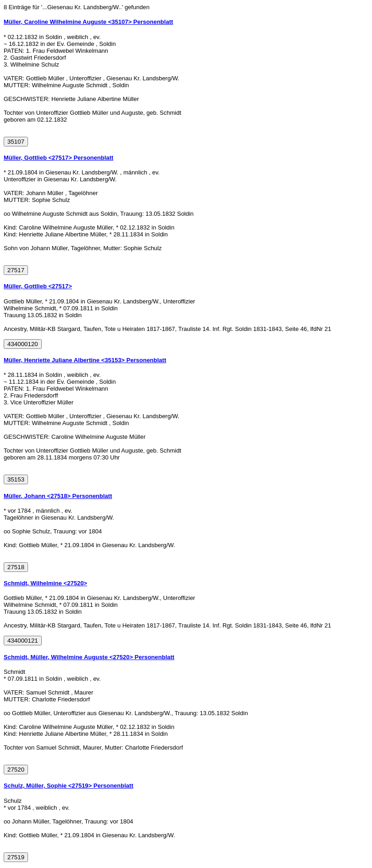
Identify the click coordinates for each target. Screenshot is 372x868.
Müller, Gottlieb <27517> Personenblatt (58, 158)
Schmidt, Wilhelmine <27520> (45, 583)
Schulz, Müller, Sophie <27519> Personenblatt (68, 786)
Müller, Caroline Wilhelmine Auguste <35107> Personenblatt (88, 22)
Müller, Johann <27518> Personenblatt (58, 496)
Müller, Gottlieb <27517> (38, 286)
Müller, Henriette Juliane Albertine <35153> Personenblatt (85, 360)
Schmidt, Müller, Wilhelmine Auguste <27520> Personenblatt (89, 657)
